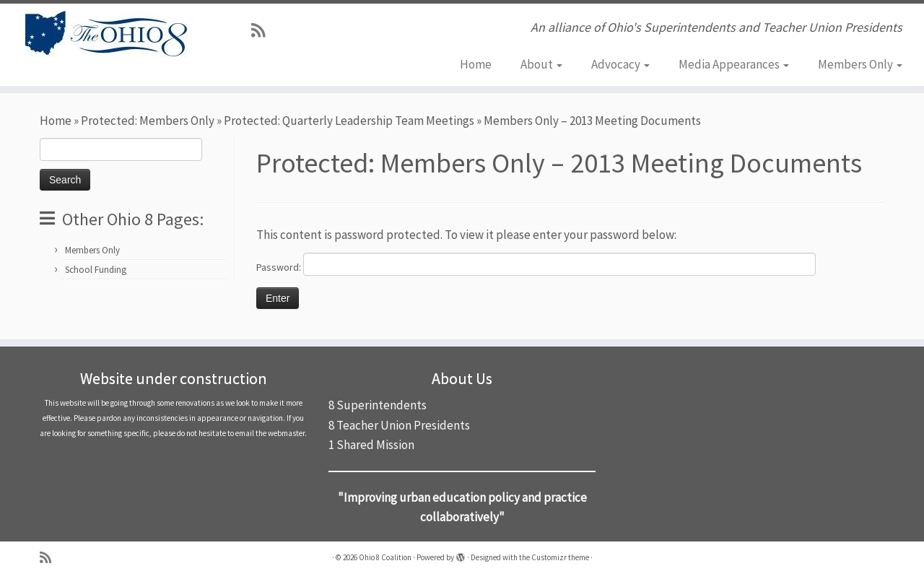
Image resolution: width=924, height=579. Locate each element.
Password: (536, 264)
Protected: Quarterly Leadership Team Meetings (349, 121)
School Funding (96, 270)
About (541, 64)
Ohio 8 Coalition (385, 557)
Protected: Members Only (148, 121)
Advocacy (620, 64)
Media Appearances (734, 64)
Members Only (860, 64)
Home (476, 64)
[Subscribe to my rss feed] (263, 30)
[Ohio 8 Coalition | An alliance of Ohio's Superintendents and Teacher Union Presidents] (106, 34)
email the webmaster (270, 433)
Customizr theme (560, 557)
